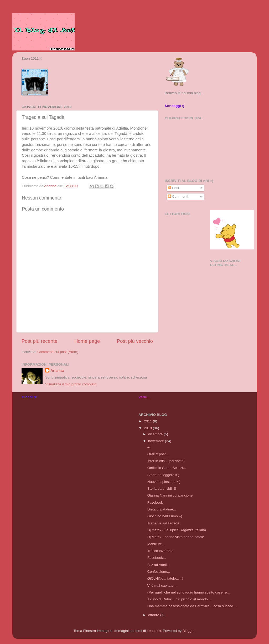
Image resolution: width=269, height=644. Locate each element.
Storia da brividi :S (162, 489)
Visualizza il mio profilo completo (71, 384)
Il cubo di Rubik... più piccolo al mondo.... (180, 599)
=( (149, 447)
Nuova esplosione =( (164, 482)
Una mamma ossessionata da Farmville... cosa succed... (192, 606)
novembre (157, 441)
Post (174, 188)
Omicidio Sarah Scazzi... (167, 468)
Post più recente (40, 341)
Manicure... (156, 544)
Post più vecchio (135, 341)
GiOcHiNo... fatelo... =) (165, 578)
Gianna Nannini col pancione (170, 495)
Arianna (57, 370)
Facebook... (157, 558)
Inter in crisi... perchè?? (166, 461)
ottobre (154, 615)
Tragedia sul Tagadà (163, 523)
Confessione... (159, 572)
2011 (148, 421)
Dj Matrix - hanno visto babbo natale (176, 537)
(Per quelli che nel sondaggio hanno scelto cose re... (189, 592)
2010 (148, 428)
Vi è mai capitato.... (162, 586)
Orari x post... (158, 454)
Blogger (189, 631)
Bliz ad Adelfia (159, 565)
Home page (87, 341)
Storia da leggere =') (163, 475)
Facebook (155, 502)
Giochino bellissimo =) (165, 516)
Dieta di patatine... (162, 509)
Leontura (154, 631)
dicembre (156, 434)
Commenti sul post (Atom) (58, 352)
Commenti (178, 196)
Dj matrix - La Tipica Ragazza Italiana (177, 530)
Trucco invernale (160, 551)
